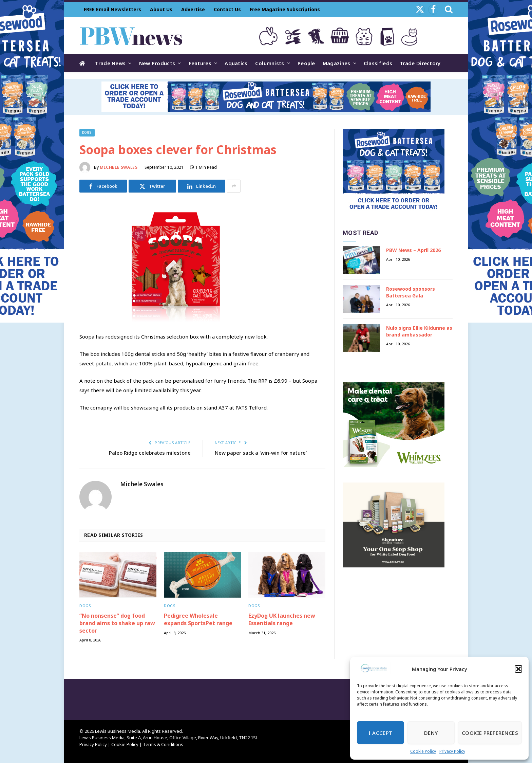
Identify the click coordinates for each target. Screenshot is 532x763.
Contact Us (227, 9)
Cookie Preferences (490, 733)
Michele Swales (119, 167)
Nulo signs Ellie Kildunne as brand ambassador (419, 331)
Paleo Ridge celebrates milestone (150, 453)
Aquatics (236, 63)
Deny (431, 733)
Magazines (337, 63)
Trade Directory (420, 63)
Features (200, 63)
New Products (157, 63)
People (306, 63)
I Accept (381, 733)
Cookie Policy (423, 751)
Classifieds (378, 63)
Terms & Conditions (163, 744)
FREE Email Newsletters (112, 9)
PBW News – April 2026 (413, 250)
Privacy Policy (452, 751)
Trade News (110, 63)
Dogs (87, 133)
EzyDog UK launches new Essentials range (282, 620)
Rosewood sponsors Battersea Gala (411, 292)
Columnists (270, 63)
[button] (518, 669)
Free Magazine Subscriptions (285, 9)
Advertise (193, 9)
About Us (161, 9)
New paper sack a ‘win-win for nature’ (261, 453)
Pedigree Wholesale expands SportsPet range (198, 620)
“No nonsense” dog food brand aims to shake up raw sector (117, 623)
